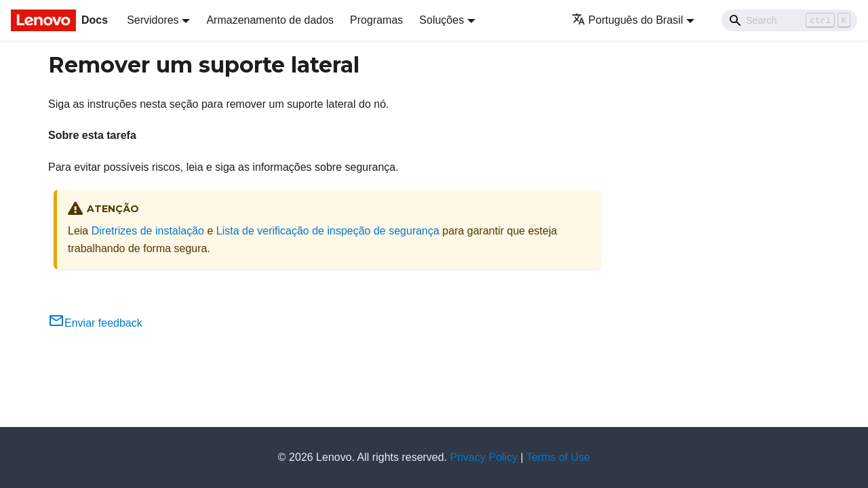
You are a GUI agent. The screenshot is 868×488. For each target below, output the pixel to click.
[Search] (789, 20)
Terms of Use (558, 457)
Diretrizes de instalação (148, 231)
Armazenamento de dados (270, 20)
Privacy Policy (484, 457)
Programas (376, 20)
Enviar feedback (95, 323)
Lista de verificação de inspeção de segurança (328, 231)
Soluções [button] (441, 20)
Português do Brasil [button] (628, 20)
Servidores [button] (153, 20)
